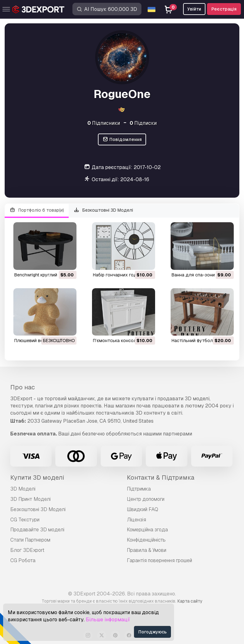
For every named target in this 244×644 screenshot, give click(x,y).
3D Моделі (23, 489)
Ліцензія (136, 520)
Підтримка (139, 489)
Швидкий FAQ (143, 509)
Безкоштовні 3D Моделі (104, 210)
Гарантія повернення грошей (159, 560)
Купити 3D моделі (37, 477)
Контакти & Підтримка (161, 477)
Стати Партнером (30, 540)
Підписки (143, 123)
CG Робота (23, 560)
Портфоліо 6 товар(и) (37, 210)
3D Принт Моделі (30, 499)
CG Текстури (25, 520)
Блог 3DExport (27, 550)
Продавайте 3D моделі (37, 530)
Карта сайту (190, 601)
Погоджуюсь (152, 632)
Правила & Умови (147, 550)
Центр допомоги (146, 499)
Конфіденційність (146, 540)
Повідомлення (122, 140)
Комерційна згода (147, 530)
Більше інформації (108, 620)
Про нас (23, 387)
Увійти (194, 9)
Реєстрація (224, 9)
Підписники (104, 123)
